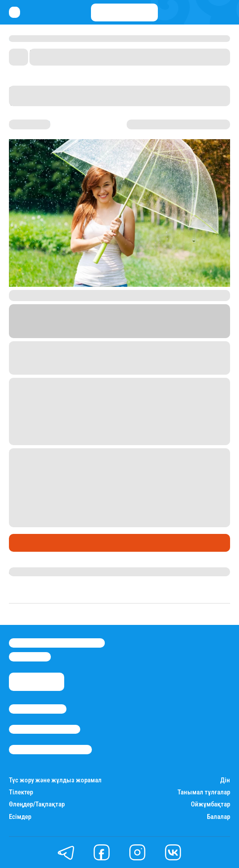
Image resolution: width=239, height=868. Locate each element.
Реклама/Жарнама (45, 729)
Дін (225, 780)
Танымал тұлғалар (204, 792)
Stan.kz (94, 333)
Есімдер (20, 817)
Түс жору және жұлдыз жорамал (55, 780)
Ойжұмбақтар (210, 804)
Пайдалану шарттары (50, 749)
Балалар (218, 817)
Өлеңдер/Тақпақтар (37, 804)
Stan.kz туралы (38, 709)
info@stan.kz (30, 657)
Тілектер (21, 792)
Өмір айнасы (33, 543)
